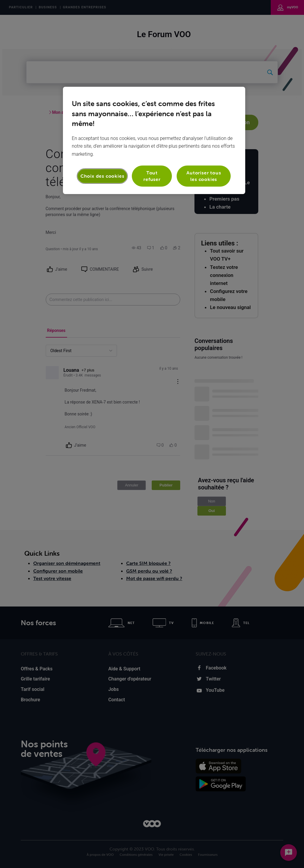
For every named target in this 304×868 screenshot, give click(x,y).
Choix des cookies (102, 176)
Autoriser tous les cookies (204, 176)
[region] (154, 140)
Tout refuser (152, 176)
